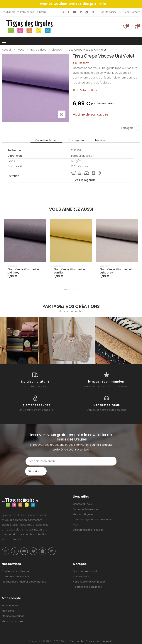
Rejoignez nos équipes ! (87, 577)
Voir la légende (85, 180)
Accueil (7, 50)
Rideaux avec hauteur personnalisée (24, 572)
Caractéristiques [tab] (50, 140)
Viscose (57, 50)
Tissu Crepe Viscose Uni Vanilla (69, 271)
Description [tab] (76, 140)
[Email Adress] (55, 461)
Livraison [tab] (97, 140)
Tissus (20, 50)
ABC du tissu (38, 50)
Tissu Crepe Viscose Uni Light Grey (115, 271)
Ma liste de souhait (13, 606)
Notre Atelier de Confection (89, 572)
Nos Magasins (108, 12)
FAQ (75, 515)
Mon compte (130, 12)
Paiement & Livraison (85, 499)
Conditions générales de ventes (92, 509)
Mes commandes (12, 611)
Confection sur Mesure (15, 561)
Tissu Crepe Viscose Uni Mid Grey (23, 271)
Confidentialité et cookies (88, 520)
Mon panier (9, 601)
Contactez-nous (83, 494)
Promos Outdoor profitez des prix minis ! (74, 4)
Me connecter (10, 596)
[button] (65, 289)
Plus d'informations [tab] (85, 90)
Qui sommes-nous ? (85, 561)
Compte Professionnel (15, 567)
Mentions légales (83, 504)
